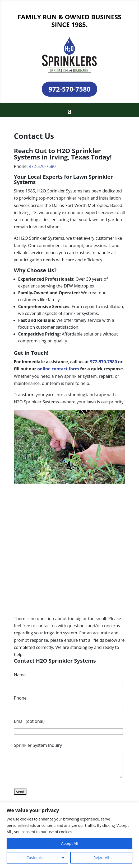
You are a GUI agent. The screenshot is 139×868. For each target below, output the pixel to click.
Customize (35, 858)
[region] (69, 835)
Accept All (69, 843)
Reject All (101, 858)
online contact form (58, 369)
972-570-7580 (69, 89)
